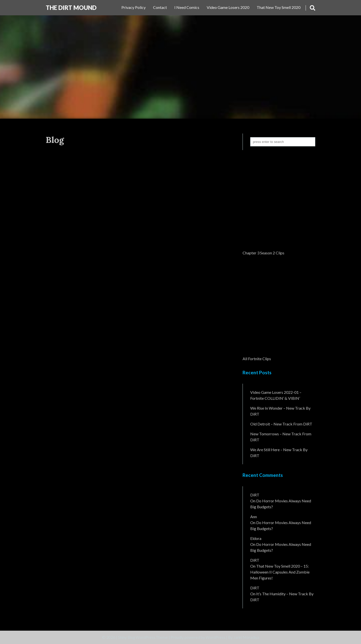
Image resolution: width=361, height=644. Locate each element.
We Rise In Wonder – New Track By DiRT (280, 411)
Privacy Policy (134, 7)
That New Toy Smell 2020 (279, 7)
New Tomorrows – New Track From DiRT (281, 437)
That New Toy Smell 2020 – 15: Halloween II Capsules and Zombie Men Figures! (280, 572)
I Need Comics (187, 7)
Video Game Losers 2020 (228, 7)
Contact (160, 7)
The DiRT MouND (71, 8)
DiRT (255, 495)
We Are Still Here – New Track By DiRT (279, 453)
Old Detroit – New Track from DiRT (281, 424)
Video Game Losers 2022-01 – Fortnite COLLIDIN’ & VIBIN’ (276, 395)
